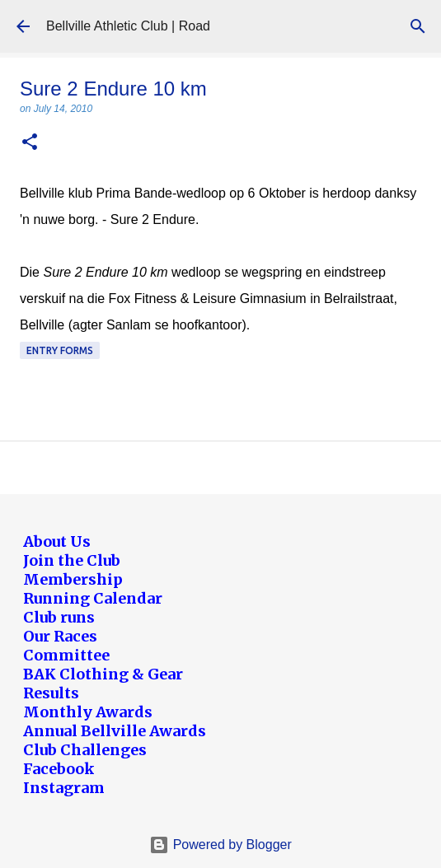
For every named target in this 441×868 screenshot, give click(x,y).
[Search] (418, 26)
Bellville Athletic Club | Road (128, 26)
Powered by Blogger (220, 845)
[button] (30, 143)
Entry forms (60, 350)
